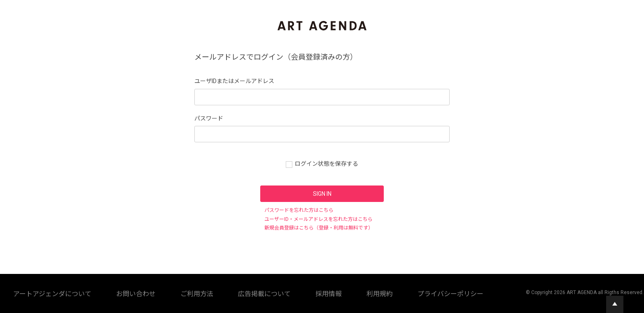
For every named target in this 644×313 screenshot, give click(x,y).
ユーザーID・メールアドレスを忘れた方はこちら (318, 219)
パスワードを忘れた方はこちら (299, 210)
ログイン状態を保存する (327, 164)
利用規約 (326, 292)
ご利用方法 (220, 292)
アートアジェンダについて (132, 292)
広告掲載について (260, 292)
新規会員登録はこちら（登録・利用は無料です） (319, 228)
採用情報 (298, 292)
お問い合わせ (184, 292)
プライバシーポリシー (369, 292)
